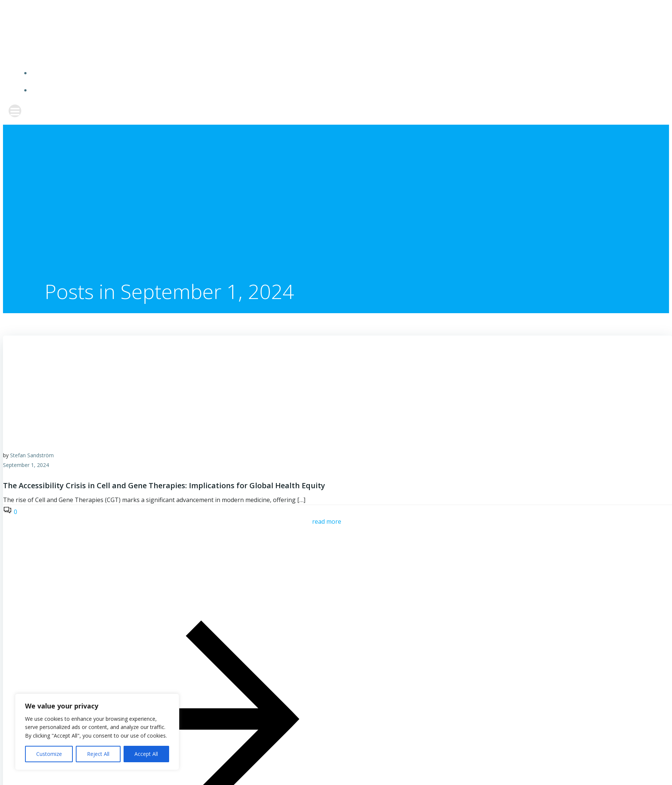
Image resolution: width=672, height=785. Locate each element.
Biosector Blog (343, 90)
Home (343, 73)
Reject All (98, 754)
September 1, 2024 (26, 463)
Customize (49, 754)
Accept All (146, 754)
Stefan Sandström (32, 453)
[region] (97, 732)
